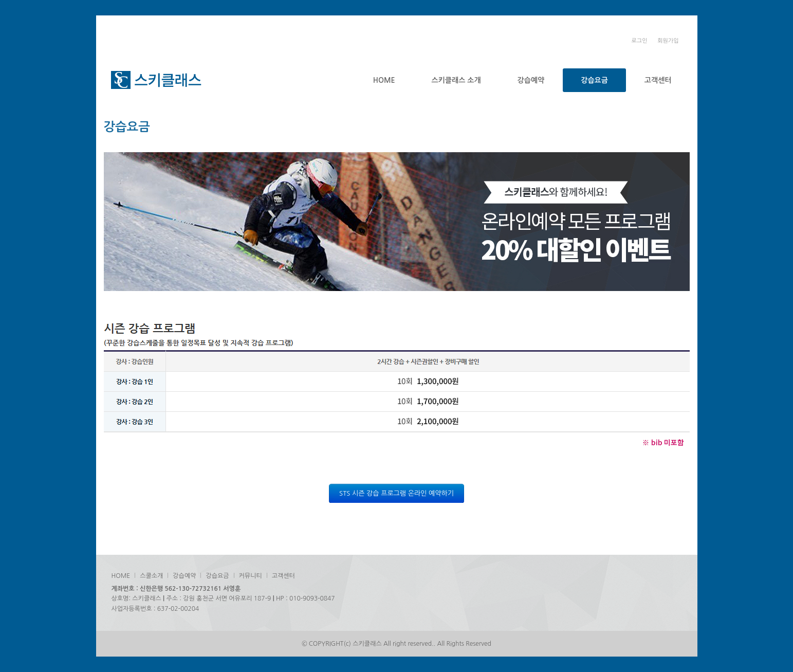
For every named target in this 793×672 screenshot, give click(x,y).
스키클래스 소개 (456, 80)
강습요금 (594, 80)
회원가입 (668, 41)
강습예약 (531, 80)
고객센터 (658, 80)
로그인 (639, 41)
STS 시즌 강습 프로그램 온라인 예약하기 (396, 493)
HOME (384, 80)
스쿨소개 (151, 576)
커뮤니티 (251, 576)
